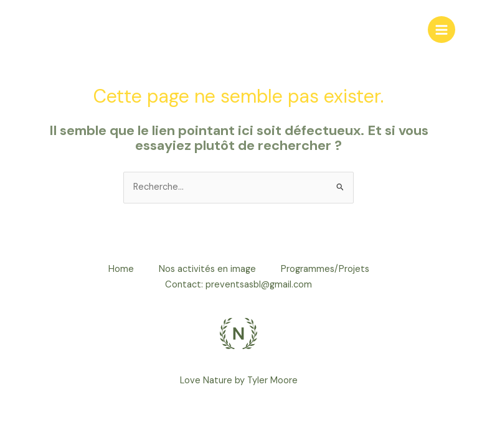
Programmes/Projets (325, 269)
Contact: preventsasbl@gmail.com (238, 285)
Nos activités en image (207, 269)
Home (121, 269)
